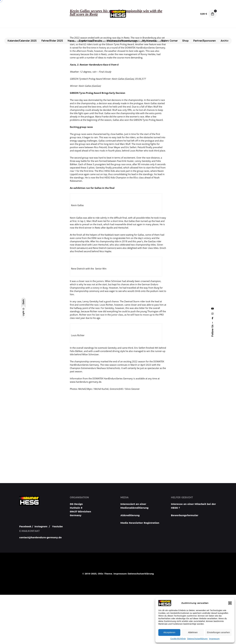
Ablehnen (193, 632)
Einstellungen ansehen (218, 632)
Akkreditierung (130, 515)
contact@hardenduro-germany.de (40, 538)
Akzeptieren (169, 632)
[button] (230, 603)
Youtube (57, 527)
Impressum (214, 639)
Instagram (41, 527)
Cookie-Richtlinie (178, 639)
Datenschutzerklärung (197, 639)
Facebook (25, 527)
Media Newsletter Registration (140, 523)
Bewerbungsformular (185, 515)
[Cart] (213, 14)
